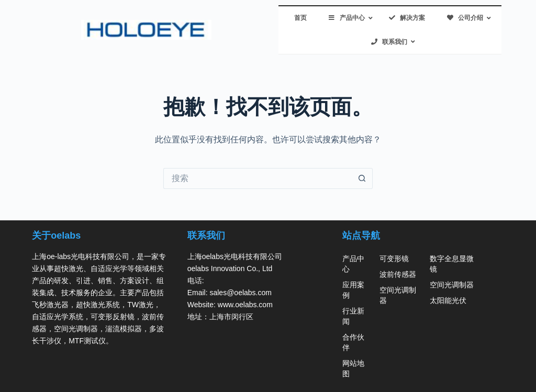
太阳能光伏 (448, 300)
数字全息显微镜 (452, 264)
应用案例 (353, 290)
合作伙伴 (353, 342)
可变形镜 (394, 259)
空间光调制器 (398, 295)
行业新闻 (353, 316)
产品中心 (353, 264)
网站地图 (353, 368)
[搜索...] (258, 178)
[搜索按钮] (362, 178)
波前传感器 (398, 274)
